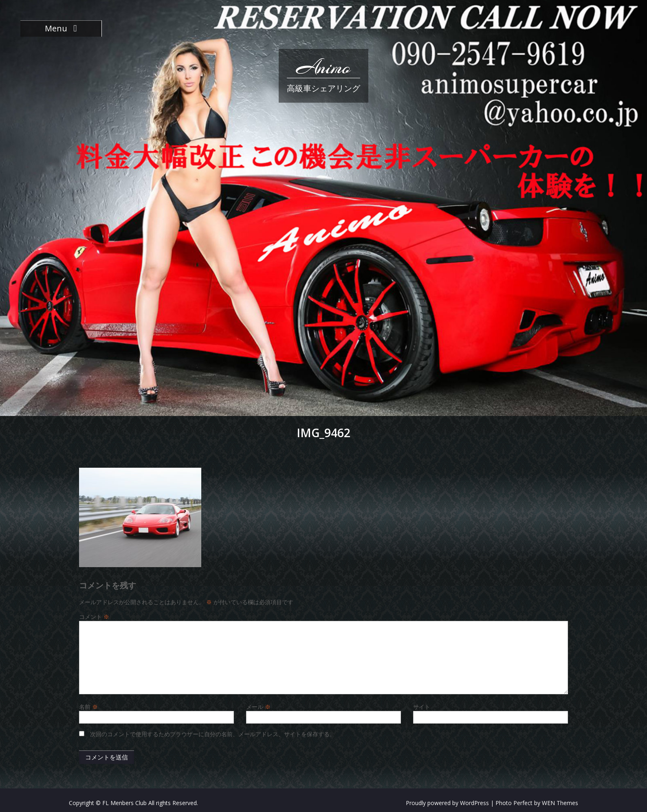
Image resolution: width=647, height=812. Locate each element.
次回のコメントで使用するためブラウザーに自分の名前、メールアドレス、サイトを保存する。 (213, 734)
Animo (323, 67)
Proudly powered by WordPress (447, 803)
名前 (88, 707)
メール (258, 707)
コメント (94, 617)
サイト (422, 707)
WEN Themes (560, 803)
